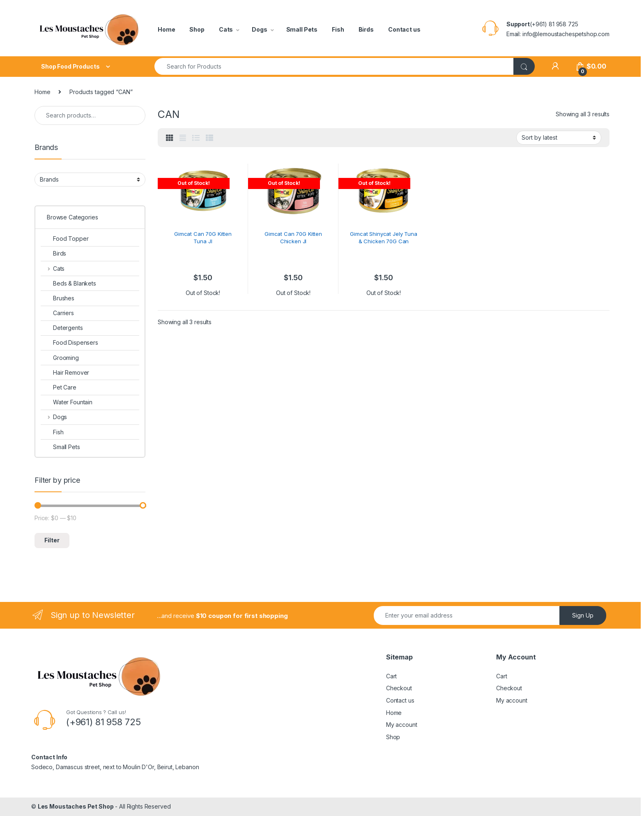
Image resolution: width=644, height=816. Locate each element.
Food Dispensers (69, 342)
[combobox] (334, 66)
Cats (226, 29)
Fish (338, 29)
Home (166, 29)
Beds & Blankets (68, 283)
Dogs (259, 29)
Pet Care (59, 387)
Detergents (62, 328)
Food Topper (64, 239)
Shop (197, 29)
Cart (391, 676)
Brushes (57, 298)
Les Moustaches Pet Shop (76, 806)
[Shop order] (559, 138)
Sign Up (583, 615)
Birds (366, 29)
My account (402, 725)
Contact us (404, 29)
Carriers (57, 313)
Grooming (60, 358)
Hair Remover (65, 372)
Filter (52, 540)
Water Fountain (67, 402)
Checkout (399, 688)
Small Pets (302, 29)
